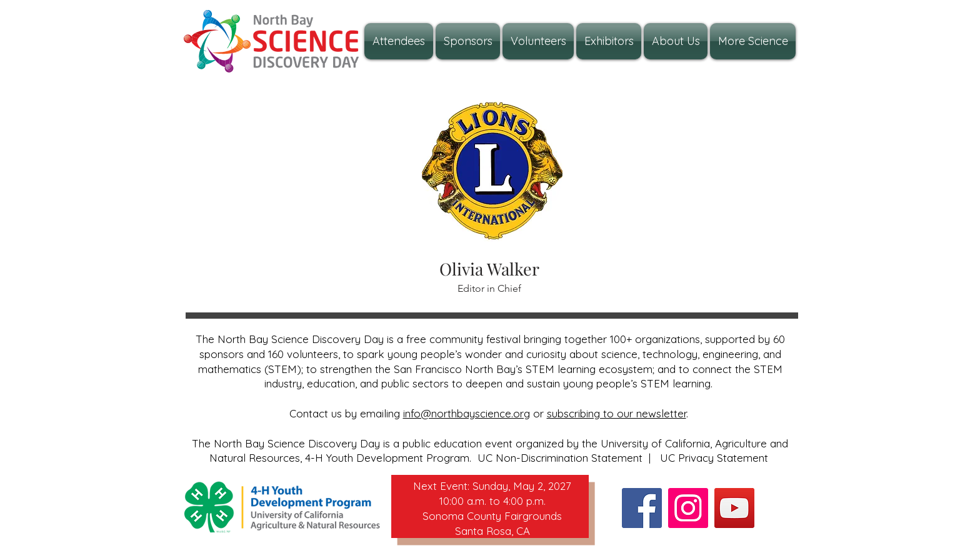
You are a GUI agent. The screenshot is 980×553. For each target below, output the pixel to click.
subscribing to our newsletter (617, 413)
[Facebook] (642, 508)
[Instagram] (688, 508)
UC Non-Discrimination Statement (560, 458)
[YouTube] (734, 508)
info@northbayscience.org (467, 413)
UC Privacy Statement (714, 458)
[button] (676, 41)
